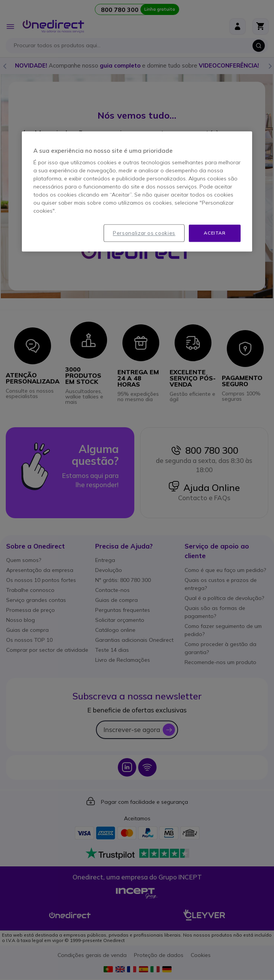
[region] (137, 191)
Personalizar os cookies (144, 233)
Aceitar (215, 233)
